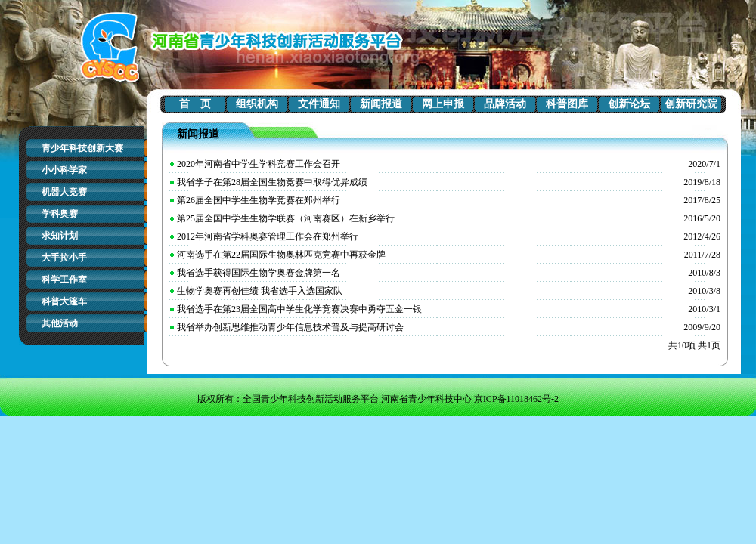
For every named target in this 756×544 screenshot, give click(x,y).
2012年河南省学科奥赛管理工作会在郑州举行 (268, 236)
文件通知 (319, 104)
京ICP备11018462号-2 (516, 399)
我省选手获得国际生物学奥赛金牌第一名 (259, 273)
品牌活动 (505, 104)
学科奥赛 (60, 214)
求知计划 (60, 236)
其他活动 (60, 323)
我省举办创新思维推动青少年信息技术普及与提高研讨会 (290, 327)
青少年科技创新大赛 (82, 148)
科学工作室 (64, 280)
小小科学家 (64, 170)
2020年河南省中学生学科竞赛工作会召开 (259, 164)
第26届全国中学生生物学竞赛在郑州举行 (259, 200)
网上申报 (443, 104)
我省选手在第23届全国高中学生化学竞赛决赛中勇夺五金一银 (299, 309)
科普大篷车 (64, 301)
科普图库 (567, 104)
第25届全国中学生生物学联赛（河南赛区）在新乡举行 (286, 218)
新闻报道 (381, 104)
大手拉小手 (64, 258)
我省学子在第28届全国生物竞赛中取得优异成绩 (272, 182)
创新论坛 (629, 104)
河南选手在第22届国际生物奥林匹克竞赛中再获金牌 (281, 255)
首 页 (195, 104)
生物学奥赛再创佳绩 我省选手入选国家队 (260, 291)
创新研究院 (691, 104)
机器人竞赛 (64, 192)
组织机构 (257, 104)
